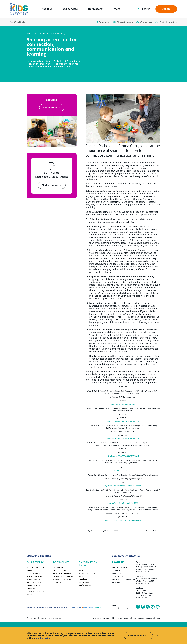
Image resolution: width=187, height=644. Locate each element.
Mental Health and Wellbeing (34, 587)
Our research (96, 9)
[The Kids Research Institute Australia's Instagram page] (143, 607)
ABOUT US (118, 562)
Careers (149, 618)
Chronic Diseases (33, 573)
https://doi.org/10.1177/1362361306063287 (123, 456)
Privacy (106, 618)
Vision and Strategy (119, 567)
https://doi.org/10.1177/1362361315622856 (123, 421)
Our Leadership (118, 570)
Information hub (43, 33)
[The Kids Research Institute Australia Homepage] (19, 9)
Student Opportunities (62, 579)
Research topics (33, 594)
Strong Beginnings (34, 582)
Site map (157, 618)
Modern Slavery (130, 618)
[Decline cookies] (157, 636)
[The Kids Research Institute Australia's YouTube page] (153, 607)
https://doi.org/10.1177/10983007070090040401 (123, 520)
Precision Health (33, 579)
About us (47, 9)
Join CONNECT (59, 567)
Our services (70, 9)
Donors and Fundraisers (89, 573)
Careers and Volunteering (63, 576)
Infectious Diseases (34, 576)
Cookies (141, 618)
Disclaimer (97, 618)
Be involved (61, 562)
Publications (117, 573)
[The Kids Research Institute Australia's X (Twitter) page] (148, 607)
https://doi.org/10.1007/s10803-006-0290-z (123, 503)
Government (84, 582)
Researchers (84, 576)
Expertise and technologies (38, 591)
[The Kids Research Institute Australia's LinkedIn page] (158, 607)
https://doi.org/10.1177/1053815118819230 (123, 439)
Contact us (57, 582)
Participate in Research (62, 573)
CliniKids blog (59, 33)
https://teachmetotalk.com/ (123, 471)
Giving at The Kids (60, 570)
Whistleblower (116, 618)
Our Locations (117, 576)
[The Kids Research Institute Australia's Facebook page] (138, 607)
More (117, 9)
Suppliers (83, 579)
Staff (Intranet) (85, 585)
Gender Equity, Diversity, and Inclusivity (123, 581)
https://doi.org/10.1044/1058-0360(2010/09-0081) (123, 486)
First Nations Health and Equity (36, 569)
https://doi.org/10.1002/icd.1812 (123, 404)
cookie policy (43, 638)
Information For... (88, 564)
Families (83, 570)
